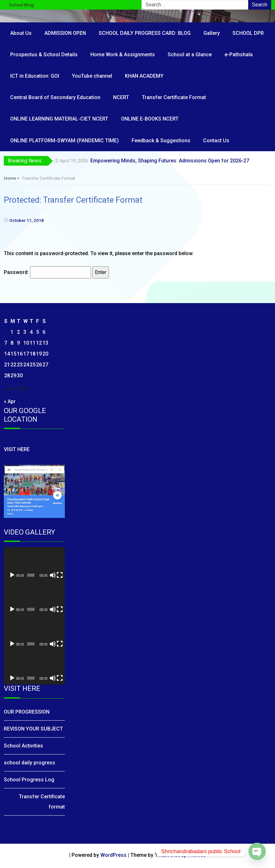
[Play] (12, 575)
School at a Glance (190, 55)
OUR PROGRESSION (27, 712)
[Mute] (53, 575)
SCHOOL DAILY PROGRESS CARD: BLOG (145, 33)
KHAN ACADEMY (144, 76)
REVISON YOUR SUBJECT (33, 729)
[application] (34, 564)
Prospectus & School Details (44, 55)
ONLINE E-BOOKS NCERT (150, 119)
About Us (21, 33)
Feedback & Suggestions (161, 141)
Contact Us (216, 141)
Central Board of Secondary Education (55, 97)
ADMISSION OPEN (65, 33)
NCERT (121, 97)
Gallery (212, 33)
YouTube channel (92, 76)
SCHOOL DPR (248, 33)
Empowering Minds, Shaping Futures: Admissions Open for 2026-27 (170, 161)
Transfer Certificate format (42, 802)
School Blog (21, 5)
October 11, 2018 (27, 220)
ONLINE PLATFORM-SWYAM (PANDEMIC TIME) (65, 141)
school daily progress (30, 763)
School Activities (23, 746)
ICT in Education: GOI (35, 76)
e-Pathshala (239, 55)
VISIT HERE (17, 449)
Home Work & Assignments (123, 55)
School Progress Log (29, 780)
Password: (47, 272)
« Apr (10, 401)
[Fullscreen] (60, 575)
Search (260, 5)
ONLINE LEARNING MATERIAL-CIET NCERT (59, 119)
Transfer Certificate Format (174, 97)
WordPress (113, 855)
